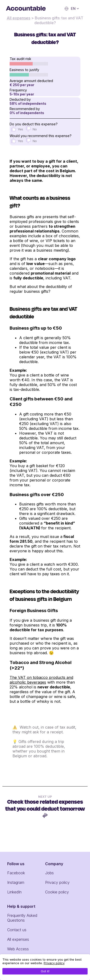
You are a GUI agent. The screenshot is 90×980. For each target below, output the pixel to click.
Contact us (17, 930)
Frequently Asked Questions (22, 918)
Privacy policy (57, 882)
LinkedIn (14, 892)
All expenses (18, 18)
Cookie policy (57, 892)
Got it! (45, 971)
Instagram (16, 882)
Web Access (18, 949)
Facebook (16, 873)
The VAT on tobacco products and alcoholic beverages (41, 680)
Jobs (49, 873)
